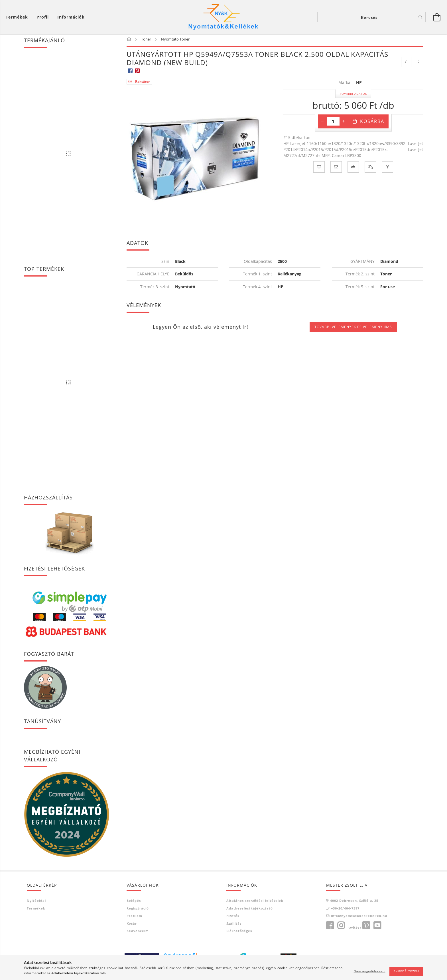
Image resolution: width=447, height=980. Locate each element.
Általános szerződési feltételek (255, 903)
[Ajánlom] (336, 169)
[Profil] (43, 17)
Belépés (134, 903)
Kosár (132, 925)
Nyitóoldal (36, 903)
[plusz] (344, 123)
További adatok (353, 96)
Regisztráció (138, 910)
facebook (330, 927)
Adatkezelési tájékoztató (250, 910)
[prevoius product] (406, 64)
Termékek (36, 910)
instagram (341, 927)
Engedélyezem (406, 971)
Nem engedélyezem (370, 971)
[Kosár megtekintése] (18, 17)
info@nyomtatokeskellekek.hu (359, 918)
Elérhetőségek (239, 933)
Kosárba (372, 123)
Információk (71, 17)
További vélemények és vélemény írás (353, 329)
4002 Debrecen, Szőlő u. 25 (354, 903)
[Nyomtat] (353, 169)
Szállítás (234, 925)
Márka (344, 84)
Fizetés (233, 918)
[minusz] (322, 123)
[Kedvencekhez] (319, 169)
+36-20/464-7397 (345, 910)
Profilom (134, 918)
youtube (377, 927)
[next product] (418, 64)
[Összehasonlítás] (370, 169)
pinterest (366, 927)
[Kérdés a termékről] (387, 169)
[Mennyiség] (333, 123)
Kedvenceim (138, 933)
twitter (355, 929)
